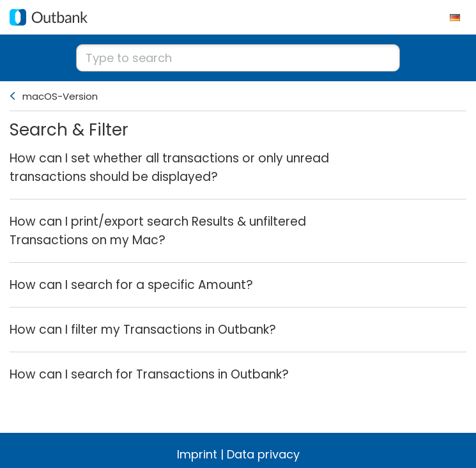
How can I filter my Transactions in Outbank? (143, 330)
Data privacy (263, 454)
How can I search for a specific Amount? (131, 285)
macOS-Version (60, 96)
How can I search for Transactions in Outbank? (149, 374)
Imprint (197, 454)
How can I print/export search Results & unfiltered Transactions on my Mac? (158, 231)
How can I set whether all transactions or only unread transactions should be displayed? (169, 168)
